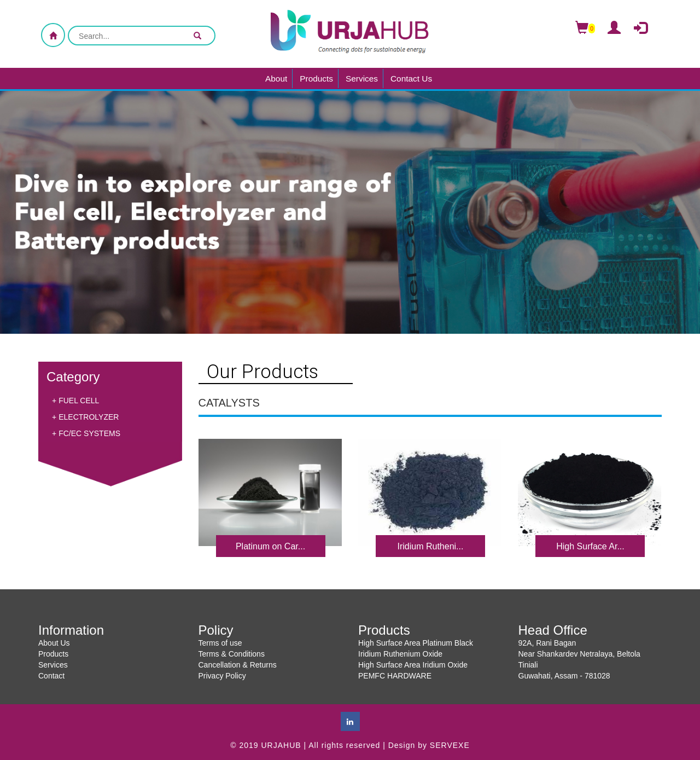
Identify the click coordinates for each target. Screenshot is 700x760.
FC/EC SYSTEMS (89, 433)
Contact (51, 676)
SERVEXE (450, 745)
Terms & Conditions (232, 654)
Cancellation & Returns (238, 665)
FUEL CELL (79, 401)
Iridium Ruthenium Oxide (400, 654)
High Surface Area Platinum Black (416, 643)
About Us (54, 643)
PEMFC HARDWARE (395, 676)
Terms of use (220, 643)
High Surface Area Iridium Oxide (413, 665)
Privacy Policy (222, 676)
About (276, 79)
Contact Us (411, 79)
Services (362, 79)
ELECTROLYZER (89, 417)
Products (316, 79)
